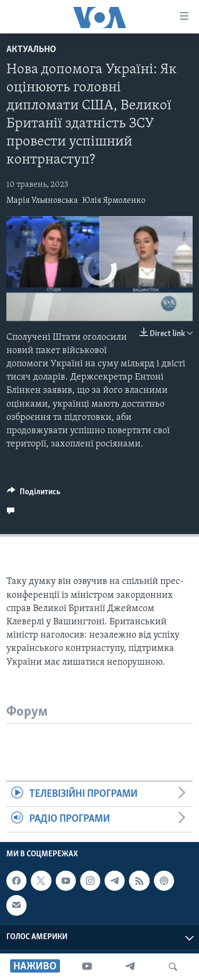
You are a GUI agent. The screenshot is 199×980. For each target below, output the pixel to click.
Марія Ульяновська (42, 201)
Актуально (31, 50)
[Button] (34, 494)
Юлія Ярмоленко (114, 201)
